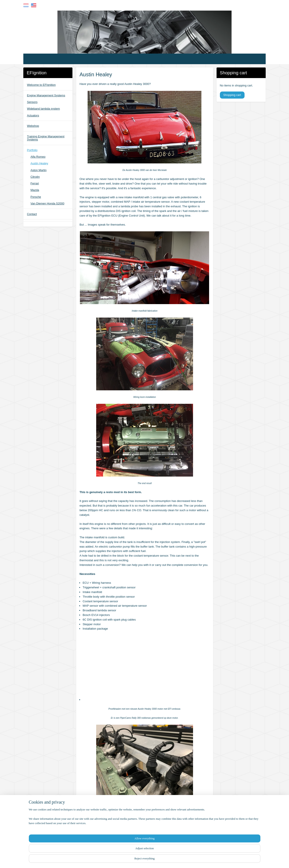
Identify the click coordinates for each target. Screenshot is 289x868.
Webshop (33, 126)
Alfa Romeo (38, 157)
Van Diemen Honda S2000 (47, 203)
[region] (116, 852)
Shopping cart (232, 95)
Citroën (35, 177)
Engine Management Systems (46, 95)
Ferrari (35, 183)
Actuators (33, 115)
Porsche (36, 197)
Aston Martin (38, 170)
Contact (32, 214)
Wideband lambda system (43, 109)
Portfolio (32, 150)
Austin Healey (39, 163)
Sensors (32, 102)
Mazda (35, 190)
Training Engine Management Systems (46, 138)
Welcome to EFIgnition (41, 85)
